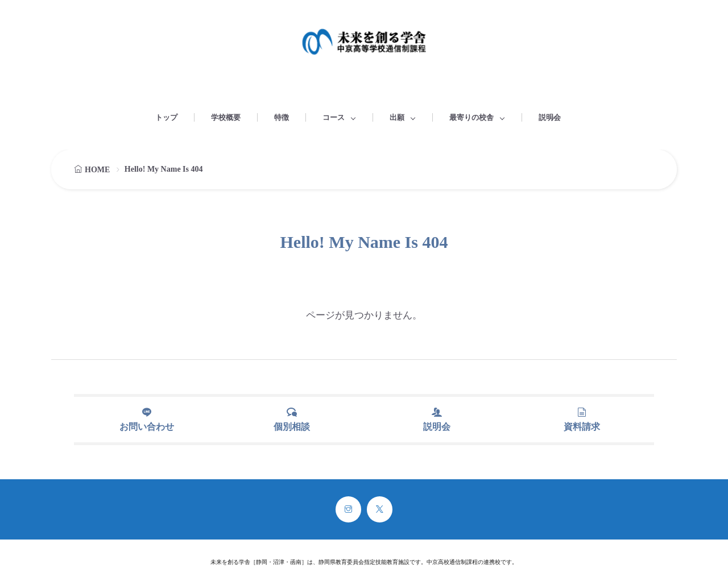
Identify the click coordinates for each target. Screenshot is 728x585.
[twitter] (380, 509)
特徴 (282, 117)
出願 (397, 117)
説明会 (550, 117)
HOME (97, 170)
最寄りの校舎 (471, 117)
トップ (166, 117)
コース (334, 117)
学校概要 (226, 117)
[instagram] (348, 509)
